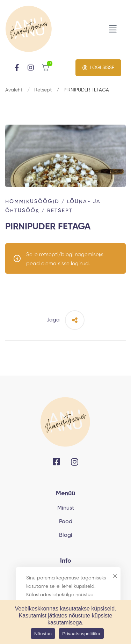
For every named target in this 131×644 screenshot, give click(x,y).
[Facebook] (56, 462)
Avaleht (14, 90)
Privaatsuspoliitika (81, 634)
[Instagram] (75, 462)
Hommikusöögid (32, 202)
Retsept (43, 90)
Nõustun (43, 634)
